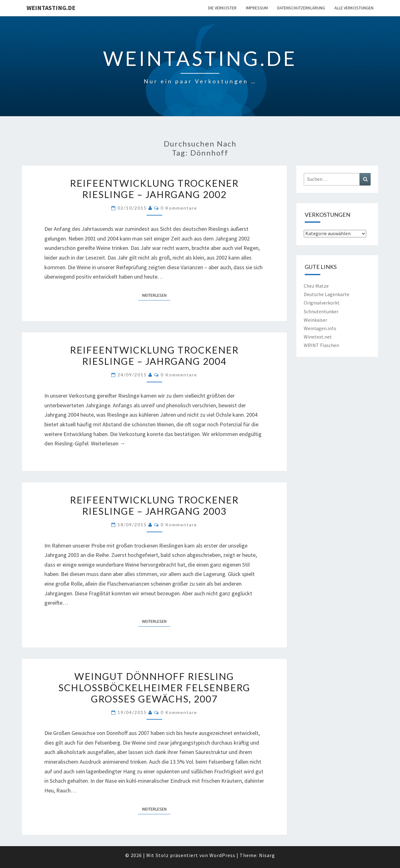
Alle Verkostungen (354, 8)
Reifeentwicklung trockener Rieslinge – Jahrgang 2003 (154, 505)
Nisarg (267, 855)
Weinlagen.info (320, 328)
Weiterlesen (156, 295)
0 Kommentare (179, 208)
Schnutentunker (321, 311)
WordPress (222, 855)
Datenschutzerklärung (301, 8)
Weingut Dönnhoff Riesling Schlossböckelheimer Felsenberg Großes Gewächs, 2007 (154, 687)
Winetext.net (318, 337)
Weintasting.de (51, 8)
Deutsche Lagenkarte (327, 294)
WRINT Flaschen (321, 345)
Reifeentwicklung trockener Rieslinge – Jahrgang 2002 (154, 189)
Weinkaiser (315, 320)
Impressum (257, 8)
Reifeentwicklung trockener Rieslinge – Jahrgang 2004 (154, 355)
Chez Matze (316, 286)
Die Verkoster (222, 8)
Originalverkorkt (322, 303)
